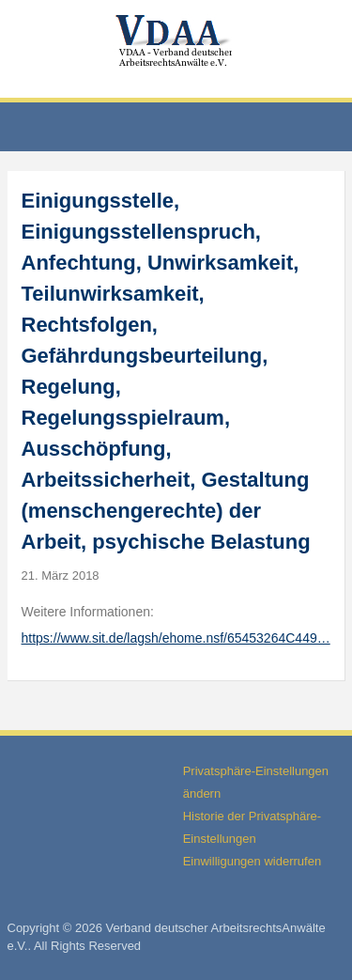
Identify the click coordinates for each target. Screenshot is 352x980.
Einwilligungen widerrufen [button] (252, 861)
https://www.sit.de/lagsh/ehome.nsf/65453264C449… (176, 638)
